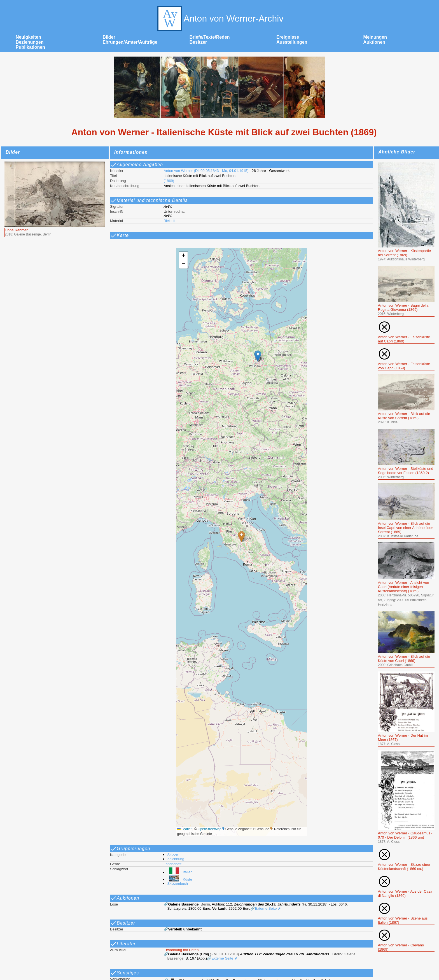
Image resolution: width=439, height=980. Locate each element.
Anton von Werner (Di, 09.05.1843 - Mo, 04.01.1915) (206, 171)
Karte (119, 235)
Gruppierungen (130, 849)
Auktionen (374, 42)
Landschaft (172, 864)
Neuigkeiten (28, 37)
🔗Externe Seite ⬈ (266, 908)
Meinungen (375, 37)
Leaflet (184, 829)
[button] (241, 537)
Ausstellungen (292, 42)
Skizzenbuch (178, 884)
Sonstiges (124, 973)
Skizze (172, 855)
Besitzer (198, 42)
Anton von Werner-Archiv (220, 18)
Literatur (123, 944)
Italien (180, 872)
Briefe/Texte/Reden (210, 37)
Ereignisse (288, 37)
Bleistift (169, 221)
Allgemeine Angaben (136, 165)
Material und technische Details (149, 200)
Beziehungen (30, 42)
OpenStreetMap (210, 829)
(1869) (169, 181)
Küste (180, 879)
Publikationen (30, 47)
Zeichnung (176, 859)
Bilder (109, 37)
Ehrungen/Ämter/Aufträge (130, 42)
